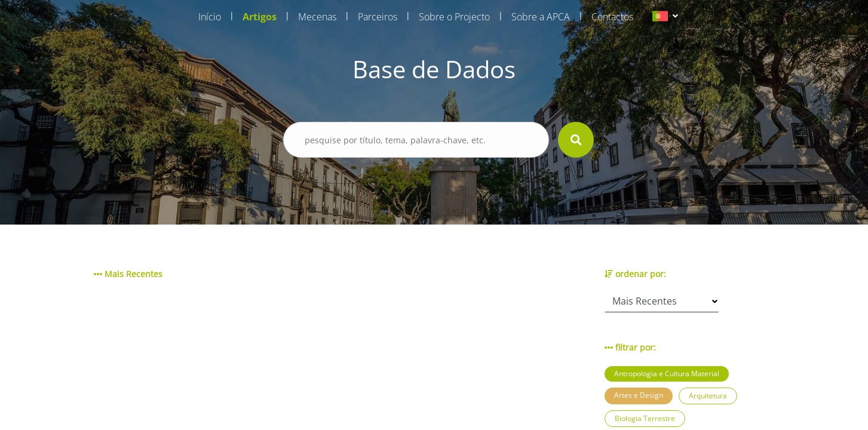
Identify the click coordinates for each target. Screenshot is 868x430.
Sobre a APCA (541, 17)
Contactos (612, 17)
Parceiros (378, 17)
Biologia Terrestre (645, 418)
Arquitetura (708, 396)
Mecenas (317, 17)
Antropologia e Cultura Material (667, 374)
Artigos (260, 17)
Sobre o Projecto (454, 17)
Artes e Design (639, 395)
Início (210, 17)
